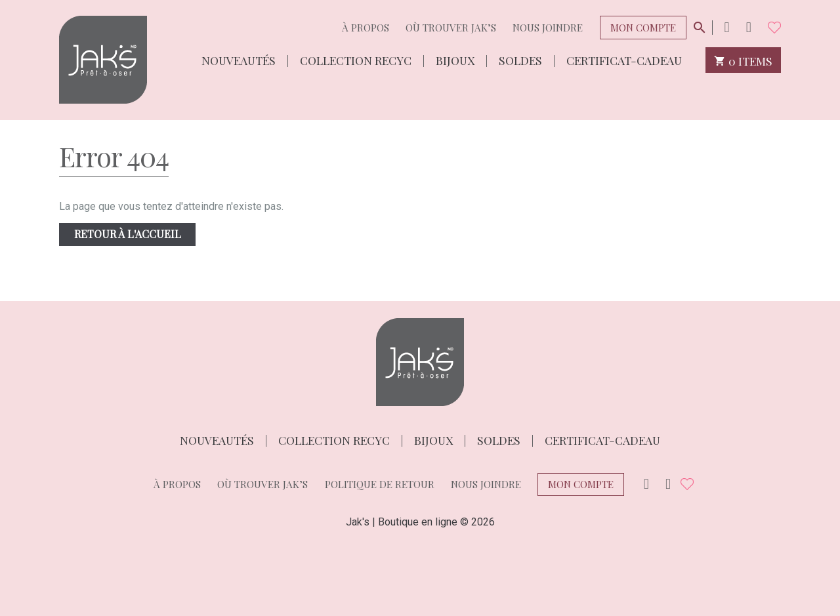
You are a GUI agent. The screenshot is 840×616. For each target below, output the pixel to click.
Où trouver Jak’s (451, 28)
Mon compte (643, 28)
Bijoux (455, 59)
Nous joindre (548, 28)
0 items (743, 60)
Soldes (520, 59)
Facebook (749, 27)
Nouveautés (239, 59)
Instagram (726, 27)
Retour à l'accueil (128, 234)
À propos (366, 28)
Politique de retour (380, 484)
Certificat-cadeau (624, 59)
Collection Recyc (356, 59)
